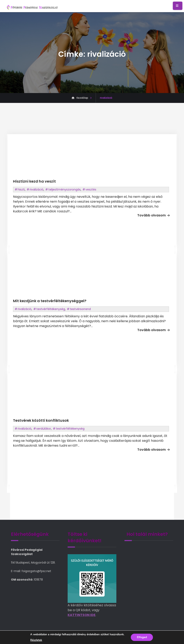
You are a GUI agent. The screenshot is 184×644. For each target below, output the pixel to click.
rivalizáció (37, 189)
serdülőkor (44, 429)
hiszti (21, 189)
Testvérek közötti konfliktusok (41, 420)
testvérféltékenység (51, 309)
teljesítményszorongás (64, 189)
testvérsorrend (80, 309)
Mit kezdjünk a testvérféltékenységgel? (50, 301)
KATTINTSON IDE (82, 615)
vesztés (91, 189)
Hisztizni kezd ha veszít (34, 181)
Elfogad (142, 637)
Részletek (36, 640)
